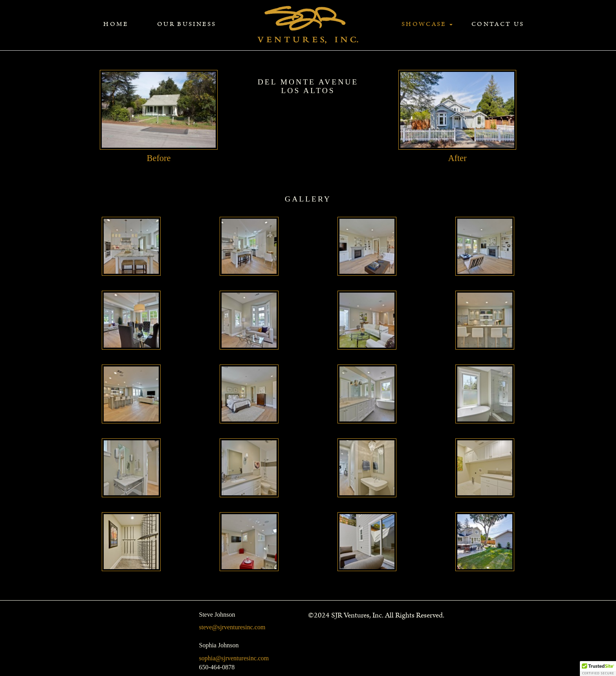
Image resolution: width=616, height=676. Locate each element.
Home (116, 24)
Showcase (427, 24)
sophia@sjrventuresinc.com (234, 658)
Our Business (187, 24)
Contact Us (498, 24)
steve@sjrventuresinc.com (232, 627)
